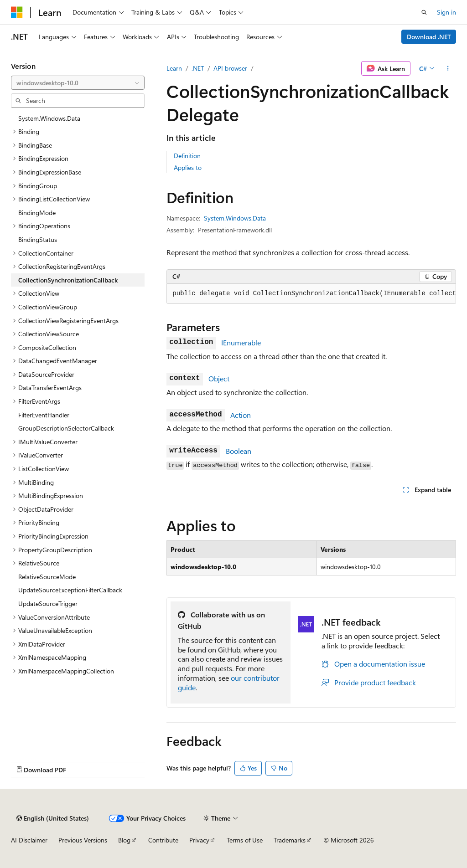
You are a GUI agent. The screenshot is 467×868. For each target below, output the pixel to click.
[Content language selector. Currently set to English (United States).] (53, 818)
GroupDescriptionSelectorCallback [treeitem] (66, 428)
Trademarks (290, 840)
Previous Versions (83, 840)
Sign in (446, 12)
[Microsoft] (17, 12)
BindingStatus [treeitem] (38, 239)
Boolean (239, 451)
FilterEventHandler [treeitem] (44, 415)
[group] (311, 294)
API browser (230, 68)
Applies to (188, 167)
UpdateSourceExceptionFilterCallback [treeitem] (70, 590)
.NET (198, 68)
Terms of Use (245, 840)
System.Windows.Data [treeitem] (49, 118)
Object (219, 378)
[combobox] (78, 83)
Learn (174, 68)
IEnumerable (241, 342)
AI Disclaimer (29, 840)
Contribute (163, 840)
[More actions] (448, 68)
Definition (187, 156)
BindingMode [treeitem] (37, 213)
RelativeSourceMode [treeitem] (47, 577)
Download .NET (429, 37)
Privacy (199, 840)
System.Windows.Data (235, 218)
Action (241, 415)
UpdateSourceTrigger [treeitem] (48, 603)
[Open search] (424, 12)
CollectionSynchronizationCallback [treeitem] (68, 280)
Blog (124, 840)
